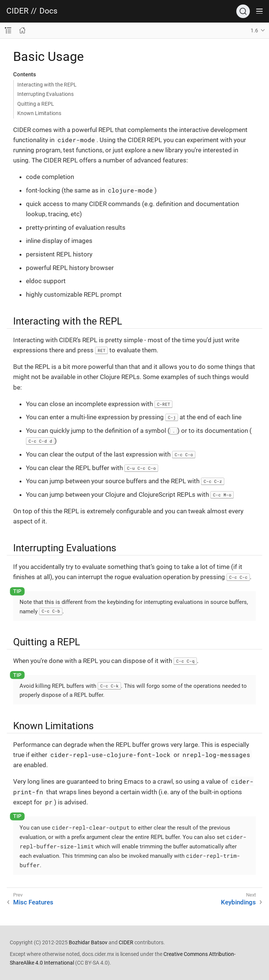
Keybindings (238, 902)
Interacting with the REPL (47, 85)
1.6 (254, 30)
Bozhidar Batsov (88, 942)
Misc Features (33, 902)
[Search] (243, 11)
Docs (48, 11)
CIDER (17, 11)
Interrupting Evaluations (45, 94)
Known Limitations (39, 113)
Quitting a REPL (36, 104)
